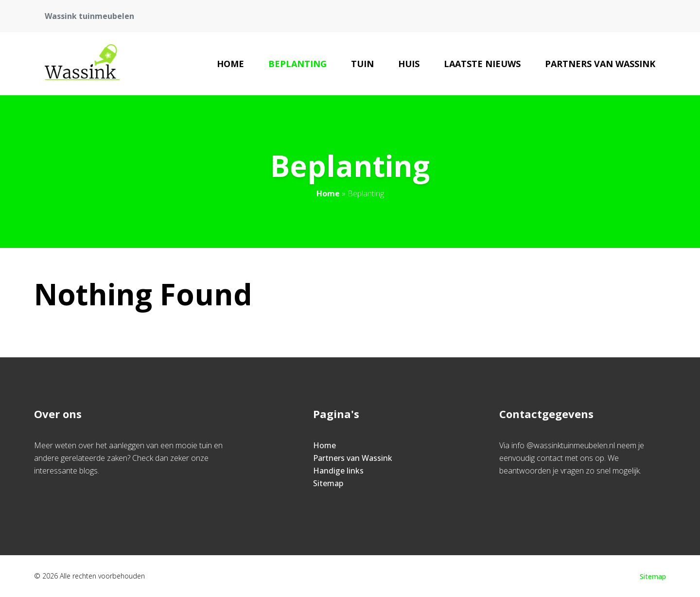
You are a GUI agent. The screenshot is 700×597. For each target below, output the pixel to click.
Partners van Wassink (600, 64)
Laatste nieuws (482, 64)
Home (230, 64)
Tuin (362, 64)
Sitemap (328, 483)
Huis (409, 64)
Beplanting (297, 64)
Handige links (338, 471)
